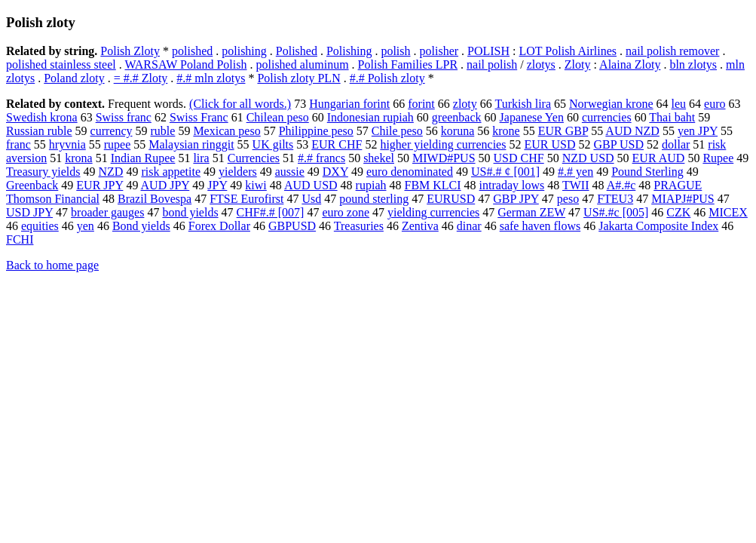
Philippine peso (316, 131)
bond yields (190, 212)
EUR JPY (99, 185)
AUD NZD (632, 131)
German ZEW (531, 212)
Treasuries (359, 226)
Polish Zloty (130, 51)
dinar (469, 226)
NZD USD (588, 158)
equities (40, 226)
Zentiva (420, 226)
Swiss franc (124, 117)
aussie (290, 172)
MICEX (728, 212)
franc (18, 144)
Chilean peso (278, 117)
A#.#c (621, 185)
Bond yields (141, 226)
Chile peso (397, 131)
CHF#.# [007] (271, 212)
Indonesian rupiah (370, 117)
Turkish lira (523, 104)
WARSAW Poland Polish (185, 64)
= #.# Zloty (141, 78)
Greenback (32, 185)
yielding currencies (433, 212)
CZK (678, 212)
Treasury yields (43, 172)
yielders (238, 172)
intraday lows (512, 185)
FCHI (20, 239)
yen (86, 226)
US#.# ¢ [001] (505, 172)
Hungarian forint (349, 104)
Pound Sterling (647, 172)
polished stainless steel (61, 64)
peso (568, 199)
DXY (335, 172)
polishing (244, 51)
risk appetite (171, 172)
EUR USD (549, 144)
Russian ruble (39, 131)
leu (679, 104)
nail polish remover (672, 51)
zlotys (541, 64)
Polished (297, 51)
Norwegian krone (611, 104)
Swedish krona (42, 117)
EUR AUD (659, 158)
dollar (676, 144)
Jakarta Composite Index (658, 226)
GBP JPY (516, 199)
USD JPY (29, 212)
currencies (607, 117)
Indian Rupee (143, 158)
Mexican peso (226, 131)
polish (395, 51)
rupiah (371, 185)
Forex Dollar (219, 226)
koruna (458, 131)
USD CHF (519, 158)
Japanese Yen (532, 117)
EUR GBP (563, 131)
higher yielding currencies (443, 144)
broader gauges (107, 212)
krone (506, 131)
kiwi (256, 185)
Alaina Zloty (630, 64)
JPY (217, 185)
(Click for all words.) (240, 104)
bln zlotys (693, 64)
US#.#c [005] (616, 212)
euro (715, 104)
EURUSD (451, 199)
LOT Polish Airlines (568, 51)
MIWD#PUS (444, 158)
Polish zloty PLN (298, 78)
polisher (439, 51)
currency (112, 131)
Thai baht (672, 117)
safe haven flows (540, 226)
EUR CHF (337, 144)
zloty (465, 104)
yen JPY (698, 131)
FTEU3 (615, 199)
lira (201, 158)
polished (192, 51)
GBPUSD (292, 226)
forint (421, 104)
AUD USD (311, 185)
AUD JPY (165, 185)
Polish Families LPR (408, 64)
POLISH (488, 51)
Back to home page (52, 265)
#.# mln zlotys (211, 78)
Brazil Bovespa (155, 199)
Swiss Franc (199, 117)
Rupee (718, 158)
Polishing (349, 51)
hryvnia (67, 144)
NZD (111, 172)
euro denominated (410, 172)
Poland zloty (74, 78)
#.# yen (575, 172)
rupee (118, 144)
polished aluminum (302, 64)
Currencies (254, 158)
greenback (457, 117)
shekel (379, 158)
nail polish (492, 64)
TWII (576, 185)
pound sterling (374, 199)
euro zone (346, 212)
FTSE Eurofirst (246, 199)
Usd (311, 199)
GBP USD (618, 144)
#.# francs (321, 158)
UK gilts (273, 144)
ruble (163, 131)
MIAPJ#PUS (683, 199)
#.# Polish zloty (387, 78)
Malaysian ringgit (191, 144)
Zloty (578, 64)
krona (78, 158)
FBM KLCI (432, 185)
